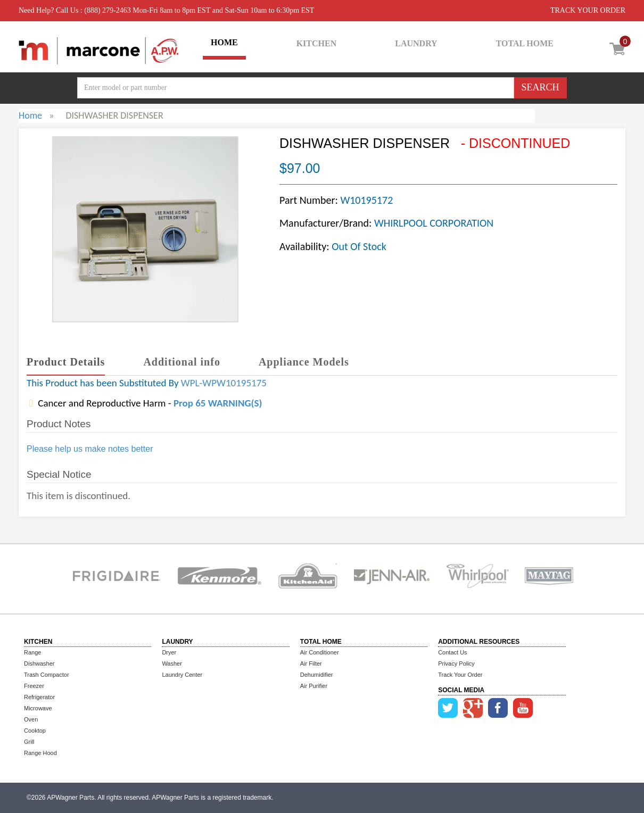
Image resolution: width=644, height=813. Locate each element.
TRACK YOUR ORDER (588, 10)
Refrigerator (39, 697)
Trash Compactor (47, 675)
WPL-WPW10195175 (224, 383)
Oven (31, 719)
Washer (172, 663)
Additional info (181, 362)
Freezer (34, 686)
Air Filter (311, 663)
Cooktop (35, 731)
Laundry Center (182, 675)
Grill (29, 742)
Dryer (169, 652)
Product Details (66, 362)
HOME (224, 42)
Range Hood (40, 753)
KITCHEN (317, 43)
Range (32, 652)
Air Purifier (314, 686)
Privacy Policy (456, 663)
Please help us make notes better (90, 449)
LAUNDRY (416, 43)
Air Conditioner (320, 652)
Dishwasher (39, 663)
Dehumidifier (317, 675)
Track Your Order (460, 675)
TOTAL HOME (525, 43)
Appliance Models (304, 362)
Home (30, 115)
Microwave (38, 708)
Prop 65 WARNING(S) (218, 403)
